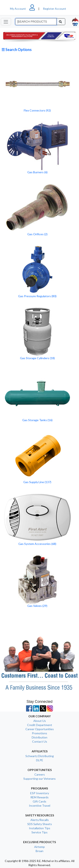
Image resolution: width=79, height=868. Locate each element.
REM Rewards (39, 797)
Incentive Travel (40, 806)
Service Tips (39, 832)
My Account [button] (24, 9)
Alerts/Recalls (40, 820)
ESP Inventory (40, 793)
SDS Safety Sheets (40, 824)
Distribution (39, 737)
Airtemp (39, 847)
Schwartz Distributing (40, 756)
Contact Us (40, 741)
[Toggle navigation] (6, 22)
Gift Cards (39, 801)
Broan (39, 851)
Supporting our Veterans (39, 779)
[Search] (36, 22)
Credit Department (40, 725)
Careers (40, 774)
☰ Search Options (17, 50)
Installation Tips (40, 828)
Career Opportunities (40, 729)
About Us (40, 721)
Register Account (55, 9)
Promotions (39, 733)
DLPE (40, 760)
